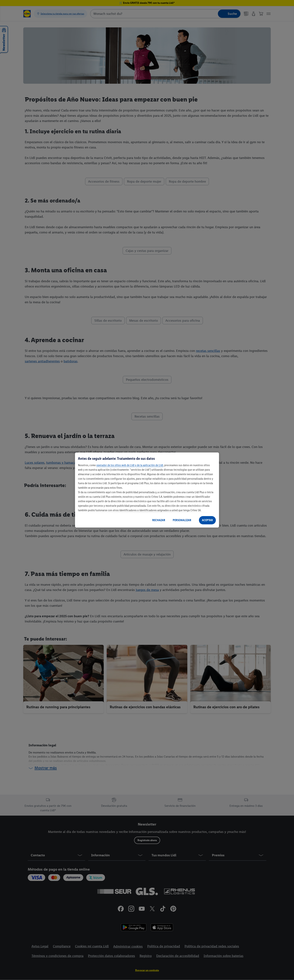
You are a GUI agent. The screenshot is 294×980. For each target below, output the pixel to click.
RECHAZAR (159, 520)
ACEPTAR (207, 520)
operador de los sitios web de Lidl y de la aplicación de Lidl (130, 465)
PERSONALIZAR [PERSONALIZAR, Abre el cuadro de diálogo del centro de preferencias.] (182, 520)
